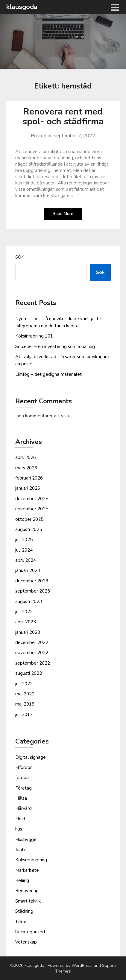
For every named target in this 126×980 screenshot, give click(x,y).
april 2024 (26, 560)
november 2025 (32, 509)
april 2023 (26, 622)
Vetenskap (26, 942)
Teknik (22, 922)
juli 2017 (24, 715)
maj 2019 (25, 704)
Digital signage (31, 757)
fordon (22, 778)
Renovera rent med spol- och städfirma (63, 117)
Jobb (20, 850)
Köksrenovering (31, 860)
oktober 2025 (29, 519)
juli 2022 (24, 684)
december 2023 (32, 581)
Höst (20, 819)
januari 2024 (28, 570)
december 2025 (32, 499)
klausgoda (22, 7)
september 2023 (33, 591)
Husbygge (26, 839)
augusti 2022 (29, 673)
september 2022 (33, 663)
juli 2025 (24, 540)
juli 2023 (24, 612)
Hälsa (21, 798)
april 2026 (26, 457)
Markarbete (27, 870)
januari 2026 (28, 488)
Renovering (27, 891)
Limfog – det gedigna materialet (48, 374)
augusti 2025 (29, 529)
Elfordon (24, 767)
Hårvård (23, 808)
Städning (24, 911)
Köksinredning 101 (34, 336)
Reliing (22, 880)
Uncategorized (30, 932)
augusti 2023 (29, 602)
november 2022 (32, 653)
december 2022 (32, 642)
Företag (23, 788)
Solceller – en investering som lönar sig (55, 346)
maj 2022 (25, 694)
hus (19, 829)
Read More (63, 214)
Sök (20, 257)
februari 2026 (29, 478)
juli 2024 (24, 550)
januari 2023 (28, 632)
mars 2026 (26, 468)
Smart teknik (28, 901)
